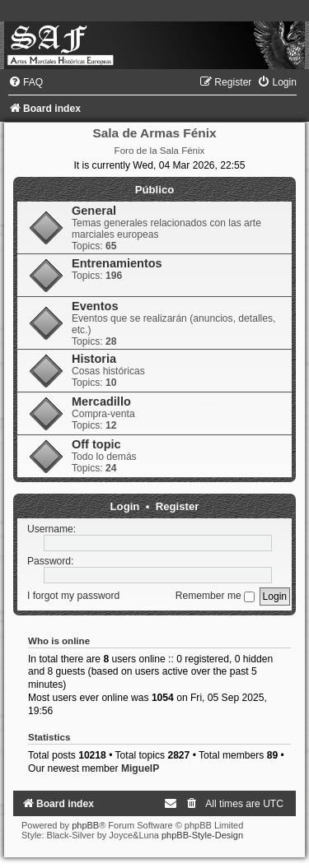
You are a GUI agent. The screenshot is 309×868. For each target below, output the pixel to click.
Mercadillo (101, 402)
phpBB (85, 825)
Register (178, 506)
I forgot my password (73, 596)
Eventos (95, 306)
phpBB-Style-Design (202, 835)
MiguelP (140, 768)
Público (155, 190)
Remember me (215, 596)
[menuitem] (26, 82)
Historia (94, 359)
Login (125, 506)
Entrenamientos (117, 263)
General (94, 211)
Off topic (96, 444)
